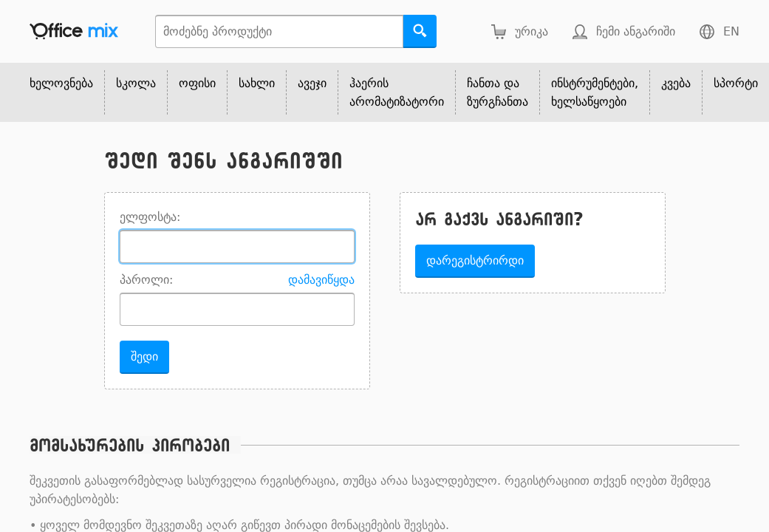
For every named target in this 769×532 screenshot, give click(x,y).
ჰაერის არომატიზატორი (397, 92)
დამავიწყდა (321, 280)
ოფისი (197, 83)
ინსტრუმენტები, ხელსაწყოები (595, 92)
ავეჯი (312, 83)
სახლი (257, 83)
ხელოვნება (61, 83)
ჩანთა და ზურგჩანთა (498, 92)
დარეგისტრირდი (475, 260)
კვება (676, 83)
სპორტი (736, 83)
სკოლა (136, 83)
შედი (144, 357)
